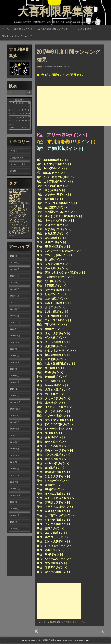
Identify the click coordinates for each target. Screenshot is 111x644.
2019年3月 (15, 462)
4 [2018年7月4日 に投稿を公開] (16, 110)
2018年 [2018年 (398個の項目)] (19, 194)
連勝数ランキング (23, 29)
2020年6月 (15, 363)
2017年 (82, 622)
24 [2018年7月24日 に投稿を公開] (13, 121)
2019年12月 (15, 403)
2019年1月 (15, 476)
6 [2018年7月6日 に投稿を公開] (22, 110)
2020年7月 (15, 356)
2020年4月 (15, 376)
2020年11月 (15, 329)
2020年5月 (15, 369)
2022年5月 (15, 256)
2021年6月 (15, 283)
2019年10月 (15, 416)
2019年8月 (15, 429)
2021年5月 (15, 289)
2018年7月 (15, 516)
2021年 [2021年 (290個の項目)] (15, 203)
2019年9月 (15, 422)
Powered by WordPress (64, 641)
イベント (14, 151)
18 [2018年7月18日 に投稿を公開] (16, 117)
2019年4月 (15, 456)
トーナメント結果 (82, 29)
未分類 (13, 171)
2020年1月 (15, 396)
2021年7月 (15, 276)
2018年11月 (15, 489)
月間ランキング (72, 622)
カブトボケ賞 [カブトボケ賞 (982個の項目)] (17, 208)
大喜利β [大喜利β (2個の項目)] (17, 228)
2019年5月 (15, 449)
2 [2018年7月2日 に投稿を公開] (10, 110)
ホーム (5, 29)
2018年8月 (15, 509)
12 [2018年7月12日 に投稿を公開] (20, 114)
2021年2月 (15, 309)
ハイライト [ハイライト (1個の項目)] (23, 213)
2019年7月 (15, 436)
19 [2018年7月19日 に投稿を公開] (20, 117)
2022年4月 (15, 263)
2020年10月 (15, 336)
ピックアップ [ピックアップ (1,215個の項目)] (17, 217)
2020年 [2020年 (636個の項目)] (15, 200)
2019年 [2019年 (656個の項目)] (15, 197)
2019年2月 (15, 469)
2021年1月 (15, 316)
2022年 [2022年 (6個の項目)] (24, 203)
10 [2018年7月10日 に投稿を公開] (13, 114)
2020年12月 (15, 323)
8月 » (24, 128)
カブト (67, 67)
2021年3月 (15, 303)
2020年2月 (15, 389)
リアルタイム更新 (18, 165)
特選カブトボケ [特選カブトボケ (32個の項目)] (19, 235)
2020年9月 (15, 343)
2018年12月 (15, 482)
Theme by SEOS (82, 641)
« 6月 (12, 128)
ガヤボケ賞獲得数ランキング (53, 29)
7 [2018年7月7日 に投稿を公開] (25, 110)
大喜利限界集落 (55, 10)
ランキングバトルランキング (17, 36)
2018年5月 (15, 529)
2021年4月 (15, 296)
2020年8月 (15, 349)
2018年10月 (15, 496)
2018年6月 (15, 522)
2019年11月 (15, 409)
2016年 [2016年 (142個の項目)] (14, 191)
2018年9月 (15, 502)
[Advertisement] (74, 106)
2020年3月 (15, 383)
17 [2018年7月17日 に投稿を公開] (13, 117)
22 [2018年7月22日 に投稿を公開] (29, 117)
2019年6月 (15, 442)
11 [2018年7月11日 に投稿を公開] (16, 114)
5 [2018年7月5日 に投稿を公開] (19, 110)
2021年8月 (15, 270)
